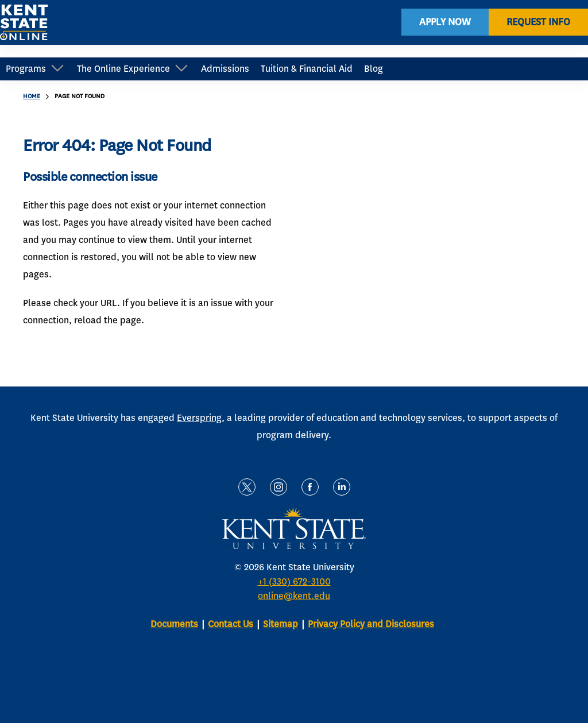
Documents (174, 624)
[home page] (24, 29)
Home (32, 96)
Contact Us (231, 624)
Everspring (199, 418)
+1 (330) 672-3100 (294, 581)
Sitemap (281, 624)
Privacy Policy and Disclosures (371, 624)
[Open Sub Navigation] (57, 69)
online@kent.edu (294, 596)
